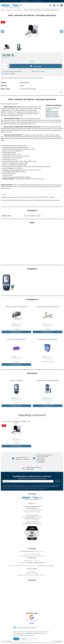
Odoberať (57, 481)
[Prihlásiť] (54, 5)
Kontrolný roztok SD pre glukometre (48, 339)
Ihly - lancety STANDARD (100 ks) (16, 339)
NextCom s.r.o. (59, 642)
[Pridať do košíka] (36, 66)
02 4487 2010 (38, 1)
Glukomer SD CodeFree (16, 381)
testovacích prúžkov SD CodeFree (20, 177)
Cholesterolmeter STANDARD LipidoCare (48, 381)
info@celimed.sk (27, 1)
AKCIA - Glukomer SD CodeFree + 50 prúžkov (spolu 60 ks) (16, 422)
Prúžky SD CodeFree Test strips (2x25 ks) (16, 307)
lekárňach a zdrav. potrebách (46, 566)
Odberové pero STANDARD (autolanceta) (48, 307)
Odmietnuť (33, 639)
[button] (50, 5)
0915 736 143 (38, 517)
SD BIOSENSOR (24, 82)
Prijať (16, 639)
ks (7, 66)
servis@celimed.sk (36, 523)
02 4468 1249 (34, 522)
